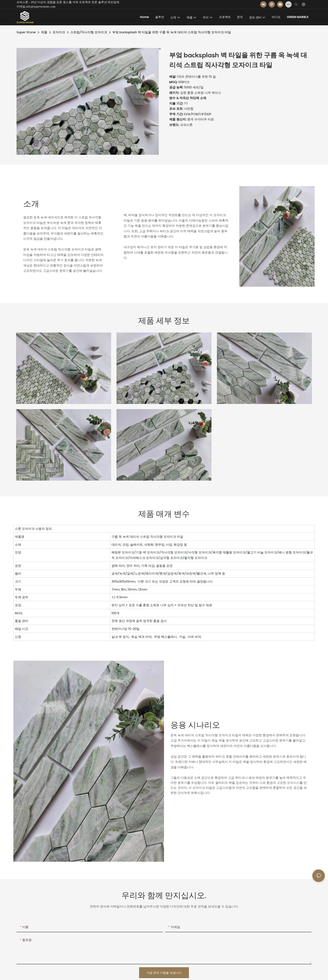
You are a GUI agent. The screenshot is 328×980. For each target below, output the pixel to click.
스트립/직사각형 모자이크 (89, 32)
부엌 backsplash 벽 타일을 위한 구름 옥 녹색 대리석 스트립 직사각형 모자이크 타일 (172, 32)
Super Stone (26, 32)
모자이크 (59, 32)
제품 (44, 32)
